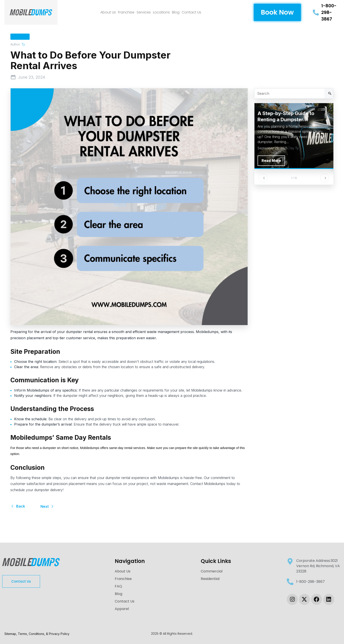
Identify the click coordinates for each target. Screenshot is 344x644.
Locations (161, 12)
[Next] (325, 178)
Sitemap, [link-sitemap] (11, 634)
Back (18, 506)
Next (47, 506)
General (20, 37)
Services (144, 12)
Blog (176, 12)
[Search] (329, 93)
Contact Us (191, 12)
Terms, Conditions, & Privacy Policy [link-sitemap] (44, 634)
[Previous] (263, 178)
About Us (108, 12)
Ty (23, 44)
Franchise (126, 12)
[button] (277, 12)
